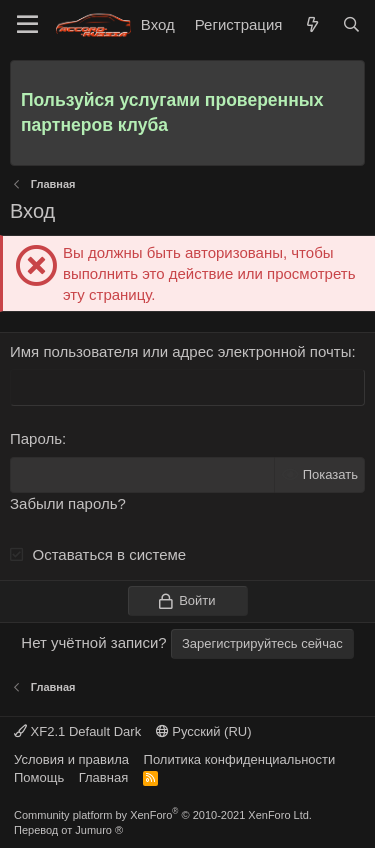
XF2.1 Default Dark (77, 731)
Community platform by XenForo (163, 815)
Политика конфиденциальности (240, 759)
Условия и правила (71, 759)
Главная (103, 777)
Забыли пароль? (68, 503)
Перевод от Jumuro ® (68, 830)
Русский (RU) (204, 731)
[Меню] (27, 25)
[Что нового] (311, 24)
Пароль (36, 438)
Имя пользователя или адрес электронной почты (180, 351)
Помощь (39, 777)
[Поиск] (351, 24)
